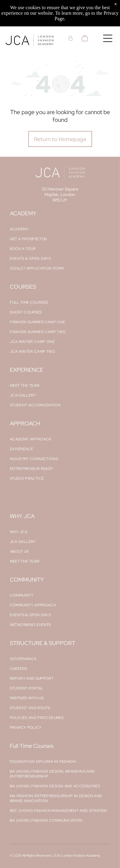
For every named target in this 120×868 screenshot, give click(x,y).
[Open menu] (108, 38)
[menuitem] (60, 229)
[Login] (71, 38)
